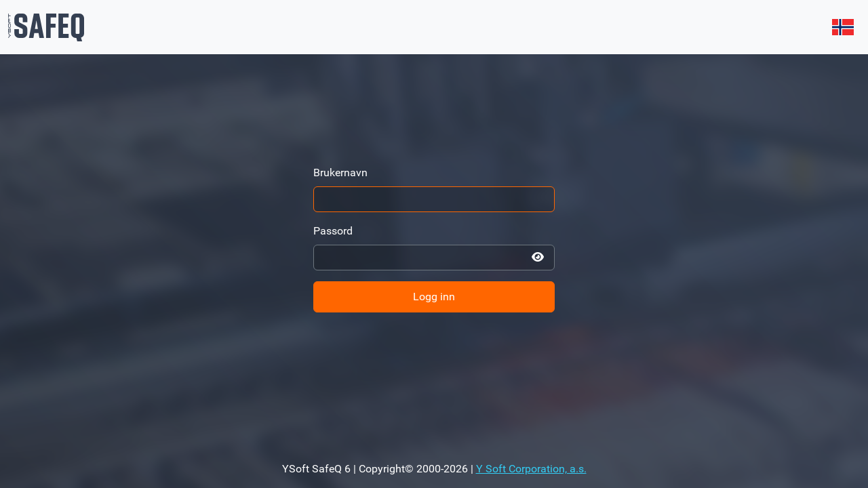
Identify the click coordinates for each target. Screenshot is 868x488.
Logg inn (434, 297)
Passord (333, 231)
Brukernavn (340, 172)
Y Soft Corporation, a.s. (531, 469)
